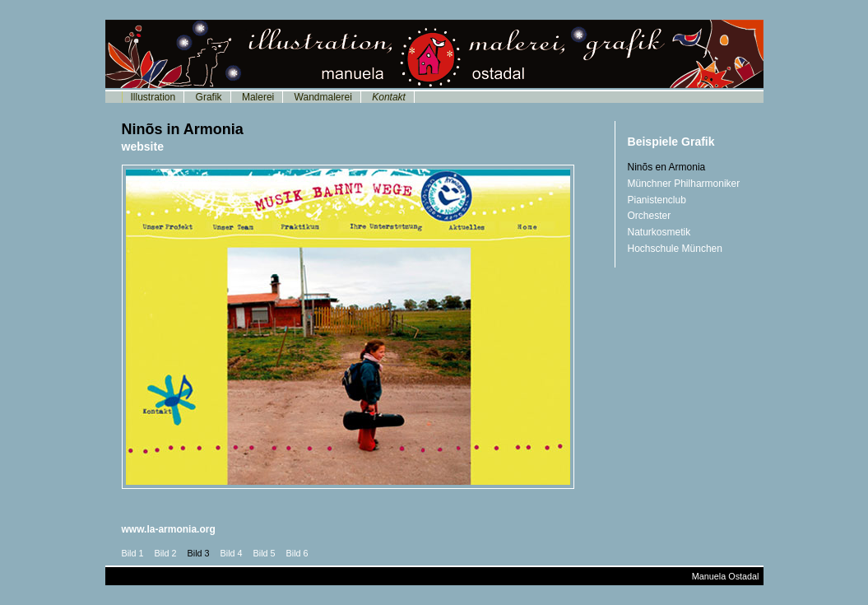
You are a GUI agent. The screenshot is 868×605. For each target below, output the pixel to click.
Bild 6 (297, 553)
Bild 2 (166, 553)
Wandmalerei (323, 97)
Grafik (209, 97)
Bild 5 (265, 553)
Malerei (258, 97)
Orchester (650, 216)
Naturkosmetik (659, 232)
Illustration (153, 97)
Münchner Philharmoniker (684, 184)
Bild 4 (232, 553)
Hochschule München (675, 249)
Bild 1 (133, 553)
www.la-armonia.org (169, 529)
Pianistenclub (657, 200)
